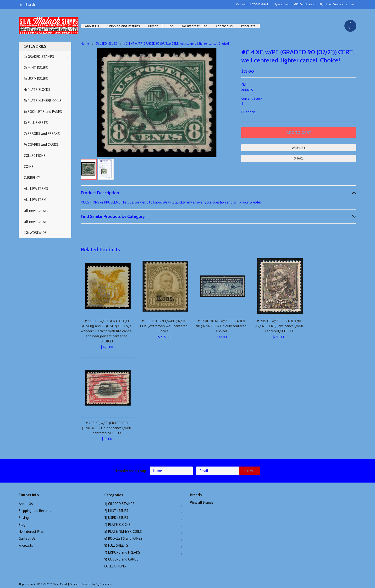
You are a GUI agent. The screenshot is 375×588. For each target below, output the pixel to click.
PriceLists (248, 26)
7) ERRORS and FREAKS (42, 134)
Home (85, 44)
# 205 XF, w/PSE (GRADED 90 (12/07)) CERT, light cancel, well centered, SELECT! (279, 326)
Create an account (344, 4)
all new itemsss (36, 211)
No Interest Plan (195, 26)
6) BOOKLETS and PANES (43, 112)
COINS (29, 167)
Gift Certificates (304, 4)
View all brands (202, 502)
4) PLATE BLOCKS (37, 90)
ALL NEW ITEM (35, 200)
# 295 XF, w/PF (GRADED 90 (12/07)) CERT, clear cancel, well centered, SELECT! (107, 428)
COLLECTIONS (35, 156)
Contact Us (224, 26)
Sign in (324, 4)
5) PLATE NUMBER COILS (43, 101)
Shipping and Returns (124, 26)
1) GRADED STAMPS (39, 57)
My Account (281, 4)
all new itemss (35, 222)
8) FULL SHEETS (36, 123)
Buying (153, 26)
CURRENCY (32, 178)
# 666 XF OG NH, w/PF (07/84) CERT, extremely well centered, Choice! (164, 326)
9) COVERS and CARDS (41, 145)
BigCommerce (104, 584)
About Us (92, 26)
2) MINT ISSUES (36, 68)
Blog (170, 26)
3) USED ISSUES (36, 79)
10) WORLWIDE (35, 233)
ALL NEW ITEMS (36, 189)
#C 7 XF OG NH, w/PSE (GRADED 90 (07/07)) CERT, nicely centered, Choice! (222, 326)
